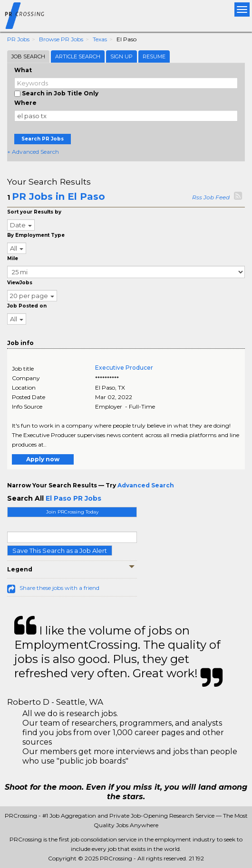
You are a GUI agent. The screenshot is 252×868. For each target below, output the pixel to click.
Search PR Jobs (43, 139)
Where (25, 103)
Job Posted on (27, 306)
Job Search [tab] (28, 56)
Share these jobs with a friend (59, 588)
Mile (13, 258)
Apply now (43, 459)
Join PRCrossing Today (72, 512)
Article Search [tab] (78, 56)
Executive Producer (124, 368)
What (23, 70)
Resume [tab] (154, 56)
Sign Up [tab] (121, 56)
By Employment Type (36, 235)
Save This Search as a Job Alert (60, 551)
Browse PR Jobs (61, 39)
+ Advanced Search (33, 152)
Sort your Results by (34, 212)
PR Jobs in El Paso (58, 196)
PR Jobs (18, 39)
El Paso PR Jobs (73, 498)
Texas (100, 39)
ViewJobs (20, 283)
